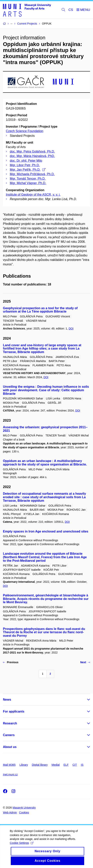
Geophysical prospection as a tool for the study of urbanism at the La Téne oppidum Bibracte (40, 310)
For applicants (14, 711)
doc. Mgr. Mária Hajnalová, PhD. (32, 156)
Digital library (40, 765)
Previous (11, 662)
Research (10, 723)
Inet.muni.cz (10, 774)
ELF (66, 765)
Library (24, 765)
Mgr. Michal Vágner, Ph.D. (28, 183)
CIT (75, 765)
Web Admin (10, 812)
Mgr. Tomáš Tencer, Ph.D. (28, 179)
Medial (56, 765)
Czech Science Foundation (25, 131)
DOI (71, 328)
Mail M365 (9, 765)
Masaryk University (24, 808)
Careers (9, 735)
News (7, 700)
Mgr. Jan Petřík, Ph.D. (28, 170)
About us (10, 747)
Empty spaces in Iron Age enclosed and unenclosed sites (46, 531)
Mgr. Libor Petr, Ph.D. (25, 165)
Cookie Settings (22, 847)
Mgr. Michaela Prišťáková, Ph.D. (32, 174)
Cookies (24, 812)
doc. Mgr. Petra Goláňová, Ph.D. (32, 151)
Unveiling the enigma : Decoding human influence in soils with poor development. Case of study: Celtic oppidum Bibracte (46, 390)
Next (85, 662)
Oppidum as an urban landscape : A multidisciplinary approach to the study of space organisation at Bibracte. (45, 463)
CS (71, 10)
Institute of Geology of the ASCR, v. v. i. (33, 195)
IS (82, 765)
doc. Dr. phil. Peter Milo (26, 161)
